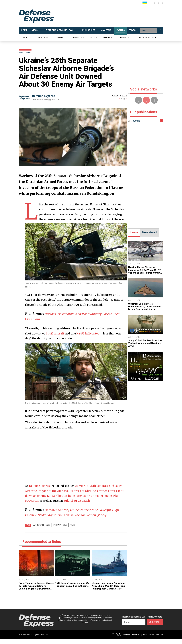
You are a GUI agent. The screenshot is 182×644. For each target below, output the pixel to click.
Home (21, 53)
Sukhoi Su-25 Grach (78, 501)
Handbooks (78, 38)
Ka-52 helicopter (88, 333)
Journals (60, 38)
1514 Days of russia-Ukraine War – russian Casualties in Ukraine (72, 591)
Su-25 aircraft (55, 333)
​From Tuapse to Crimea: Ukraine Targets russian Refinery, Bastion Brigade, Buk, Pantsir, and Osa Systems (34, 594)
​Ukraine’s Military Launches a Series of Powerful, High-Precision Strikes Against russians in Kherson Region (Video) (75, 515)
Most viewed (150, 232)
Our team (43, 38)
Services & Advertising (132, 640)
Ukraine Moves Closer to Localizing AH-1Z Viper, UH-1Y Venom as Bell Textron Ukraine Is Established (146, 271)
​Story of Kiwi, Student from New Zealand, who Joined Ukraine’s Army (144, 343)
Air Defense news (41, 530)
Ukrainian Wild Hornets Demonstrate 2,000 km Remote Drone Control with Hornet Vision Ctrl (144, 308)
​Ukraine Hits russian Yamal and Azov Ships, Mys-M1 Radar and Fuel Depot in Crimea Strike (107, 592)
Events (29, 53)
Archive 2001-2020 (148, 38)
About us (27, 38)
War (68, 530)
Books (94, 38)
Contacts (124, 38)
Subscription (149, 640)
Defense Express (44, 96)
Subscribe (155, 627)
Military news (58, 530)
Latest (134, 232)
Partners (107, 38)
